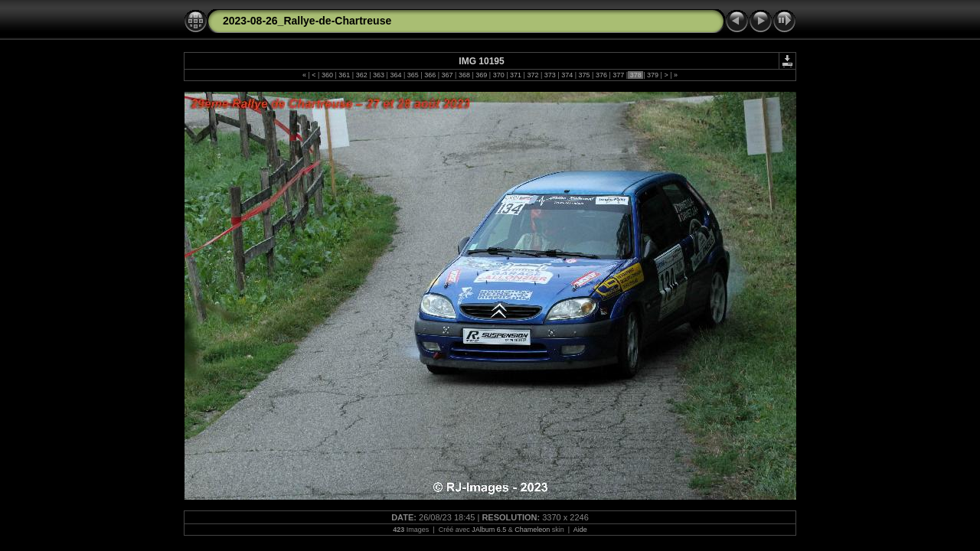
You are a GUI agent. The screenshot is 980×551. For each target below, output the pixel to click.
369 (482, 75)
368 (464, 75)
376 (601, 75)
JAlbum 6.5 (489, 530)
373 (550, 75)
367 (447, 75)
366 (430, 75)
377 (619, 75)
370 (498, 75)
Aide (580, 530)
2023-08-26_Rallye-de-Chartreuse (307, 21)
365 (413, 75)
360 (327, 75)
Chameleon (532, 530)
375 (584, 75)
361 (345, 75)
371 (516, 75)
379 (653, 75)
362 (361, 75)
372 (533, 75)
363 (379, 75)
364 (396, 75)
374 (567, 75)
